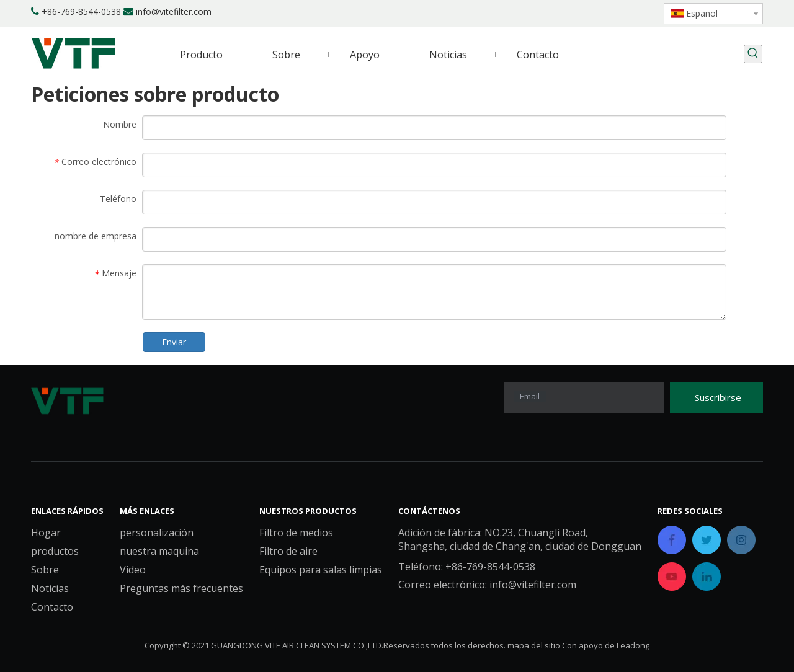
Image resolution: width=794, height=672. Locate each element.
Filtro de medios (296, 533)
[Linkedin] (586, 12)
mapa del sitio (534, 645)
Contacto (52, 607)
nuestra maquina (159, 551)
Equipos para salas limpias (321, 570)
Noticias (50, 588)
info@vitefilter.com (174, 11)
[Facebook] (565, 12)
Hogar (46, 533)
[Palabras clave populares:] (753, 54)
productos (55, 551)
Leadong (633, 645)
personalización (157, 533)
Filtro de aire (288, 551)
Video (133, 570)
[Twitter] (607, 12)
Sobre (45, 570)
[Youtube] (628, 12)
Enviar (174, 342)
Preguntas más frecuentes (181, 588)
